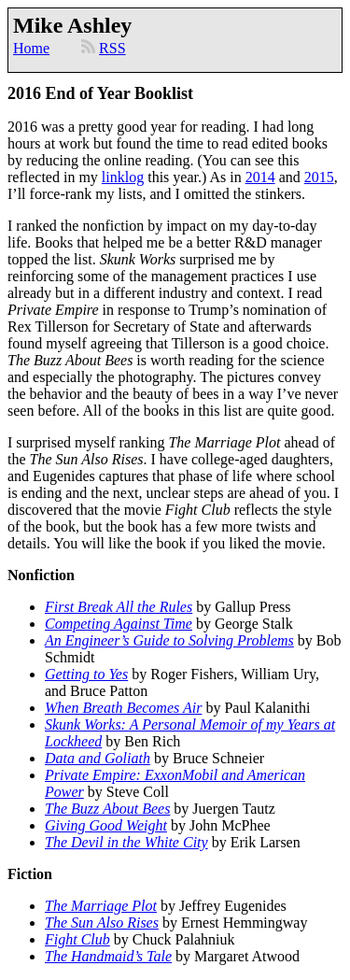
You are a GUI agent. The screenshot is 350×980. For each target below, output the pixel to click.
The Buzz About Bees (107, 809)
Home (31, 48)
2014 (260, 177)
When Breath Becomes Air (123, 708)
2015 (319, 177)
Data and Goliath (98, 758)
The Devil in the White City (126, 842)
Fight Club (77, 939)
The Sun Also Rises (102, 923)
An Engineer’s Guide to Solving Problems (169, 640)
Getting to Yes (86, 674)
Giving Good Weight (106, 825)
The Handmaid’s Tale (108, 956)
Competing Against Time (119, 624)
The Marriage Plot (101, 906)
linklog (123, 177)
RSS (112, 48)
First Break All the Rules (119, 607)
